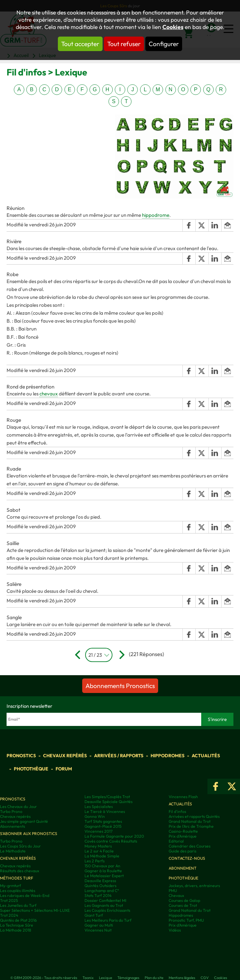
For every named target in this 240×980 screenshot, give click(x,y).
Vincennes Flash (183, 797)
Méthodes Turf (17, 878)
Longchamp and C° (102, 891)
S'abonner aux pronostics (29, 834)
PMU (173, 891)
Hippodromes (168, 756)
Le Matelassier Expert (104, 876)
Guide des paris (182, 851)
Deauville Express (100, 881)
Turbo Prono (11, 811)
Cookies (173, 27)
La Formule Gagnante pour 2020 (114, 836)
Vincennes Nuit (98, 930)
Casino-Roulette (183, 831)
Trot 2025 (9, 900)
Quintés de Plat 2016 (18, 920)
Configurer (164, 44)
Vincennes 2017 (98, 831)
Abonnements (12, 826)
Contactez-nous (187, 858)
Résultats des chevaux (20, 871)
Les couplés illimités (18, 891)
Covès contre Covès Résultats (111, 841)
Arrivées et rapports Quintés (194, 816)
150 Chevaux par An (102, 866)
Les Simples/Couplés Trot (107, 797)
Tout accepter (80, 44)
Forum (64, 769)
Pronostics (21, 756)
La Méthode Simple (102, 856)
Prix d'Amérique (183, 836)
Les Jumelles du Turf (18, 905)
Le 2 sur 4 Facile (99, 851)
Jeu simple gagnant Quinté (24, 821)
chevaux (49, 394)
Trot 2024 (9, 915)
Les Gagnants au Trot (104, 905)
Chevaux (176, 895)
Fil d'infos (177, 811)
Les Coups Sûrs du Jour (20, 846)
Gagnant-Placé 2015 (103, 826)
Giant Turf (94, 915)
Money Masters (98, 846)
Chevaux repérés (65, 756)
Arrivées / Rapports (119, 756)
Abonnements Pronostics (120, 686)
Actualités (206, 756)
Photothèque (31, 769)
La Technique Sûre (17, 925)
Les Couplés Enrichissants (107, 910)
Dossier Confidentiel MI (105, 900)
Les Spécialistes (99, 807)
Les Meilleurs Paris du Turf (108, 920)
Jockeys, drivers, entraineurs (194, 886)
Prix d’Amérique (183, 925)
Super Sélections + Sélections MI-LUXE (35, 910)
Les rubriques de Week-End (25, 895)
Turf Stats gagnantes (103, 821)
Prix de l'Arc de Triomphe (191, 826)
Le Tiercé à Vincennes (105, 811)
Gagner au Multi (99, 925)
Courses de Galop (184, 900)
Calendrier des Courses (190, 846)
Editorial (176, 841)
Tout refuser (124, 44)
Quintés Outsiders (100, 886)
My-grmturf (11, 886)
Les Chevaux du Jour (18, 807)
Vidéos (175, 930)
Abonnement (183, 868)
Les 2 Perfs (95, 861)
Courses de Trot (183, 905)
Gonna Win (95, 816)
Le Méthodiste (13, 851)
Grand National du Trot (190, 821)
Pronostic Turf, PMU (186, 920)
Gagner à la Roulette (103, 871)
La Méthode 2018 (16, 930)
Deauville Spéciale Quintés (108, 802)
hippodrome (156, 215)
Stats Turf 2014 (98, 895)
